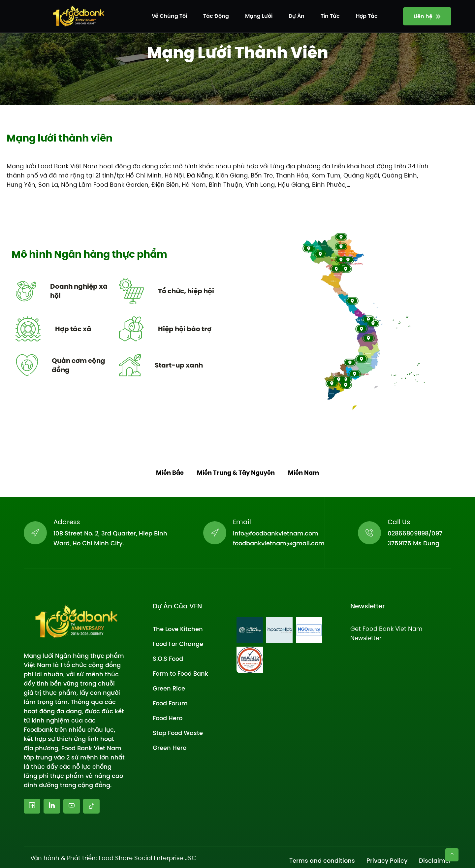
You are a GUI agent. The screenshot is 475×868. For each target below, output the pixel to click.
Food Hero (168, 718)
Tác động (216, 16)
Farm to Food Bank (180, 674)
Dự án (297, 16)
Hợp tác (367, 16)
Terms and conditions (322, 861)
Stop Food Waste (178, 733)
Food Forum (170, 703)
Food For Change (178, 644)
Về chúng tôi (169, 16)
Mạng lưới (259, 16)
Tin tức (330, 16)
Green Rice (169, 688)
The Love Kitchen (178, 629)
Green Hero (170, 748)
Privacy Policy (387, 861)
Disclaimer (435, 861)
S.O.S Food (168, 659)
